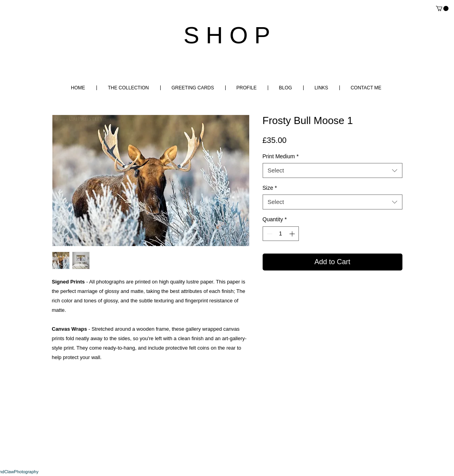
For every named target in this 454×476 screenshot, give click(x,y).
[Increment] (293, 234)
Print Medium (281, 156)
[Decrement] (269, 234)
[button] (442, 8)
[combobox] (333, 170)
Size (270, 188)
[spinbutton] (281, 234)
